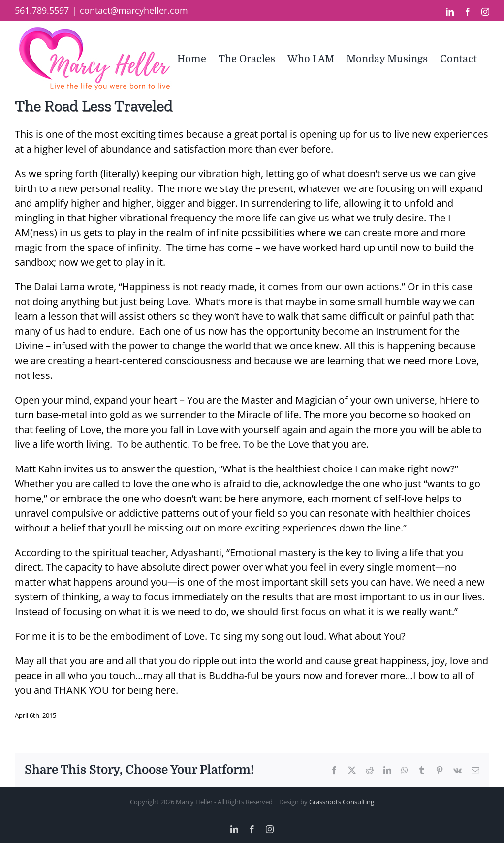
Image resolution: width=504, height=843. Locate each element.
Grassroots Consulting (342, 802)
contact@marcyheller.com (134, 10)
